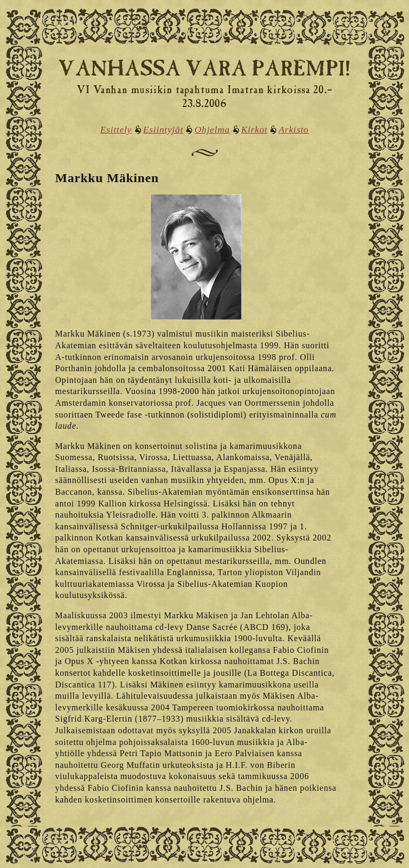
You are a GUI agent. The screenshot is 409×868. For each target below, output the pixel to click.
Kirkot (255, 129)
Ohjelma (212, 129)
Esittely (116, 129)
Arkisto (293, 129)
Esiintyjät (163, 129)
